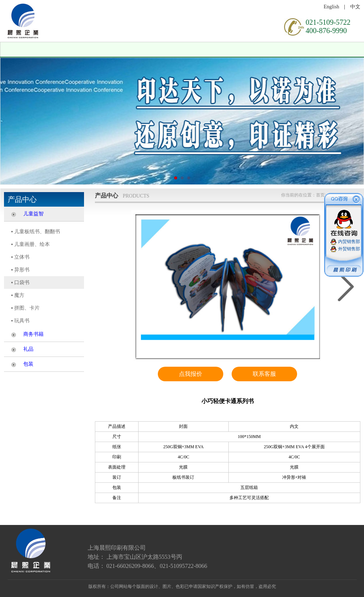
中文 (355, 7)
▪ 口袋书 (20, 282)
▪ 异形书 (20, 270)
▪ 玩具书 (20, 321)
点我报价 (191, 374)
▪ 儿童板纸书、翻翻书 (36, 232)
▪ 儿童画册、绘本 (31, 244)
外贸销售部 (349, 249)
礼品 (28, 349)
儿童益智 (33, 214)
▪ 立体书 (20, 257)
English (331, 7)
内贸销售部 (349, 242)
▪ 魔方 (18, 295)
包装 (28, 364)
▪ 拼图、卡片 (25, 308)
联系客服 (264, 374)
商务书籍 (33, 334)
